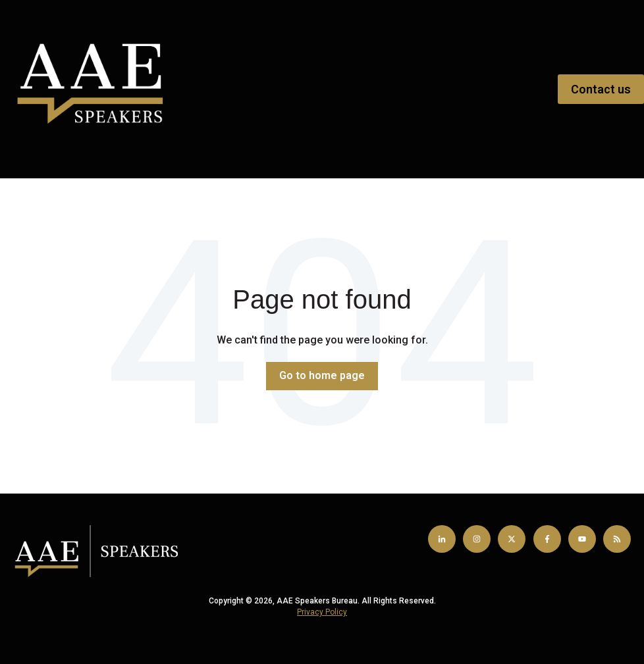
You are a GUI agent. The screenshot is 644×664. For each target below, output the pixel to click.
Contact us (601, 89)
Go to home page (322, 375)
